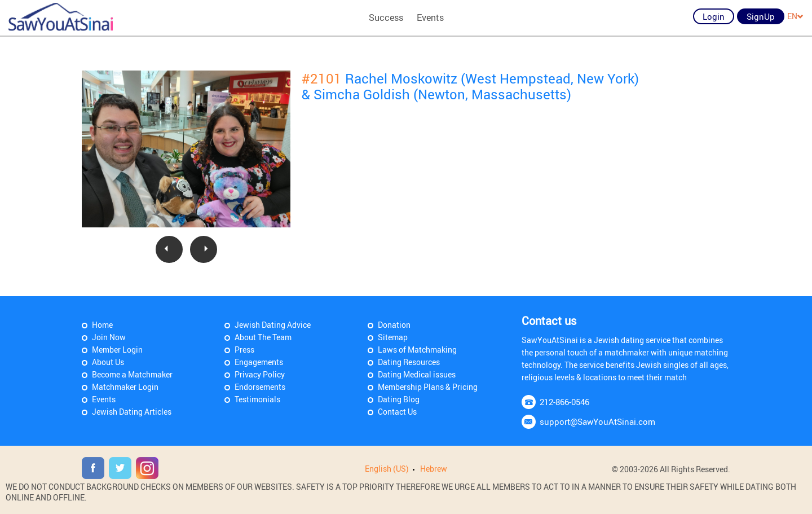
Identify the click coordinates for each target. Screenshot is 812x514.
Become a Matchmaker (132, 374)
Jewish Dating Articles (132, 412)
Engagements (259, 362)
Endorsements (260, 387)
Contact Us (397, 412)
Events (430, 17)
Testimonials (257, 399)
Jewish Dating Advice (273, 325)
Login (714, 16)
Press (244, 350)
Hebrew (434, 469)
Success (386, 17)
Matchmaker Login (125, 387)
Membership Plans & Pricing (428, 387)
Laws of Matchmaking (417, 350)
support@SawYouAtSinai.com (597, 421)
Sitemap (393, 337)
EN (795, 16)
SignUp (761, 16)
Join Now (109, 337)
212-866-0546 (564, 402)
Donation (394, 325)
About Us (108, 362)
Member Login (117, 350)
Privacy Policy (260, 374)
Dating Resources (409, 362)
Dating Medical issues (417, 374)
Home (102, 325)
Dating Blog (399, 399)
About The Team (263, 337)
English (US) (387, 469)
